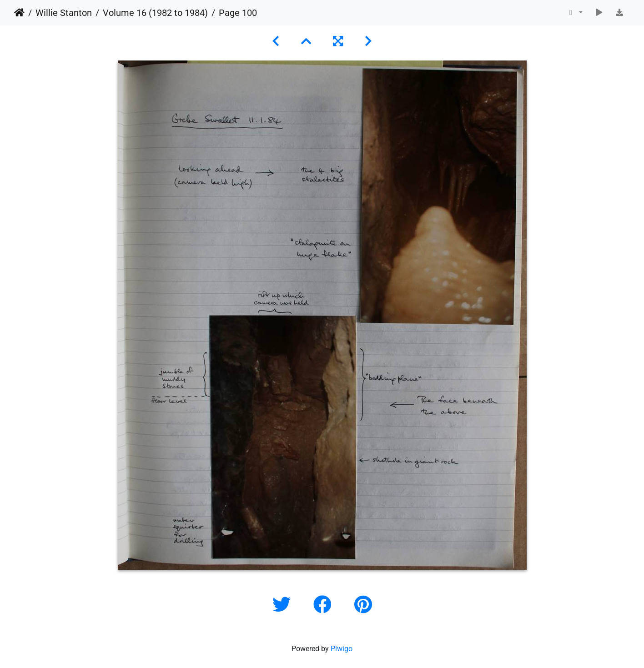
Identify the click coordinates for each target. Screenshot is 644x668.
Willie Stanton (64, 13)
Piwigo (342, 649)
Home (19, 13)
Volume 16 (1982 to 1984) (155, 13)
